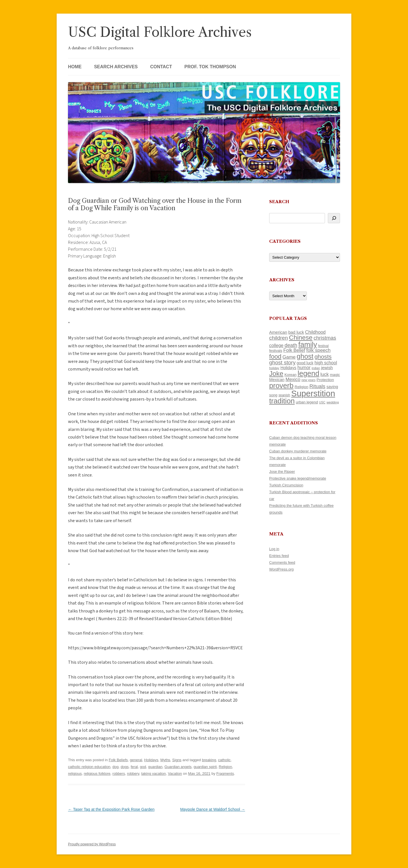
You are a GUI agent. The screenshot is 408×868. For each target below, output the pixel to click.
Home (75, 67)
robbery (133, 774)
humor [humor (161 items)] (304, 367)
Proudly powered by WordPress (92, 844)
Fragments (225, 774)
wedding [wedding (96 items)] (333, 402)
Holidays (151, 760)
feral (134, 767)
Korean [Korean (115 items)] (290, 375)
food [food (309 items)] (275, 357)
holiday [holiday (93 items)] (274, 368)
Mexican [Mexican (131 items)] (277, 380)
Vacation (175, 774)
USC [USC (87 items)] (322, 402)
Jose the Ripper (282, 472)
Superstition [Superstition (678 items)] (313, 393)
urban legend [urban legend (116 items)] (307, 402)
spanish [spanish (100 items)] (284, 395)
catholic (224, 760)
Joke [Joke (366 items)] (276, 374)
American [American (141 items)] (278, 332)
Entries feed (279, 556)
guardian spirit (205, 767)
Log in (274, 549)
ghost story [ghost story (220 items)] (282, 362)
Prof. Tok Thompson (210, 67)
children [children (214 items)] (279, 338)
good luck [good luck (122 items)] (305, 363)
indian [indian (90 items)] (316, 368)
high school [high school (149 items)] (326, 363)
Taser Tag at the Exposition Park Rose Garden (111, 809)
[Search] (334, 218)
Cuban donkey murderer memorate (298, 451)
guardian (155, 767)
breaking (209, 760)
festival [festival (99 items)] (323, 346)
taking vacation (154, 774)
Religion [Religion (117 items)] (301, 387)
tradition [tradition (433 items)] (282, 401)
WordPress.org (281, 569)
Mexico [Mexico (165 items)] (293, 379)
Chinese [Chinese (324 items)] (301, 338)
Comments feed (282, 562)
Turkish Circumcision (286, 485)
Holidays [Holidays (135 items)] (288, 368)
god (143, 767)
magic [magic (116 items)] (335, 375)
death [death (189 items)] (291, 345)
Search (279, 202)
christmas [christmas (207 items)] (325, 338)
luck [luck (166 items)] (325, 374)
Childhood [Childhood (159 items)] (315, 332)
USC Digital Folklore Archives (160, 32)
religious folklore (97, 774)
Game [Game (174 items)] (289, 357)
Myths (165, 760)
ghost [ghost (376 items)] (305, 356)
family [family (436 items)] (308, 344)
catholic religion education (89, 767)
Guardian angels (178, 767)
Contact (161, 67)
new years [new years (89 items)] (309, 380)
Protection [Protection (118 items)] (325, 380)
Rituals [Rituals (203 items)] (317, 386)
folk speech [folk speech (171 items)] (318, 350)
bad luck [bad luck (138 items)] (296, 332)
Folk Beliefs (118, 760)
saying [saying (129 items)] (332, 387)
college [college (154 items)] (276, 345)
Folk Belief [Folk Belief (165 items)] (294, 350)
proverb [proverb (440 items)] (281, 386)
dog (116, 767)
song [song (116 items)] (273, 395)
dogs (125, 767)
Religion (225, 767)
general (136, 760)
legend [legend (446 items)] (308, 373)
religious (75, 774)
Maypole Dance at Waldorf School (213, 809)
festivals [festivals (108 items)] (276, 351)
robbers (119, 774)
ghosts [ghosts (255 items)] (323, 357)
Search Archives (116, 67)
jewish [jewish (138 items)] (327, 368)
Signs (177, 760)
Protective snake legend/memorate (298, 478)
